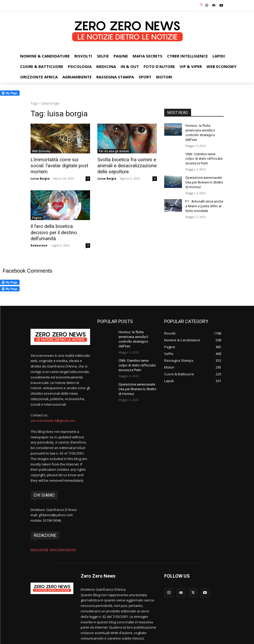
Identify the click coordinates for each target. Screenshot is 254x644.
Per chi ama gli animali (114, 151)
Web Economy (41, 151)
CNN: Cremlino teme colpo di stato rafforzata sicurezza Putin (204, 157)
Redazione (39, 238)
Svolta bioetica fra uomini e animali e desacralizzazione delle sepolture (125, 165)
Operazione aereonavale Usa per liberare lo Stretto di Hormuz (203, 180)
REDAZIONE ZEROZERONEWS (53, 542)
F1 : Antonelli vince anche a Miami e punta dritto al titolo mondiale (204, 203)
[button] (201, 5)
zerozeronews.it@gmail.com (53, 413)
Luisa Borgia (40, 172)
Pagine (37, 217)
